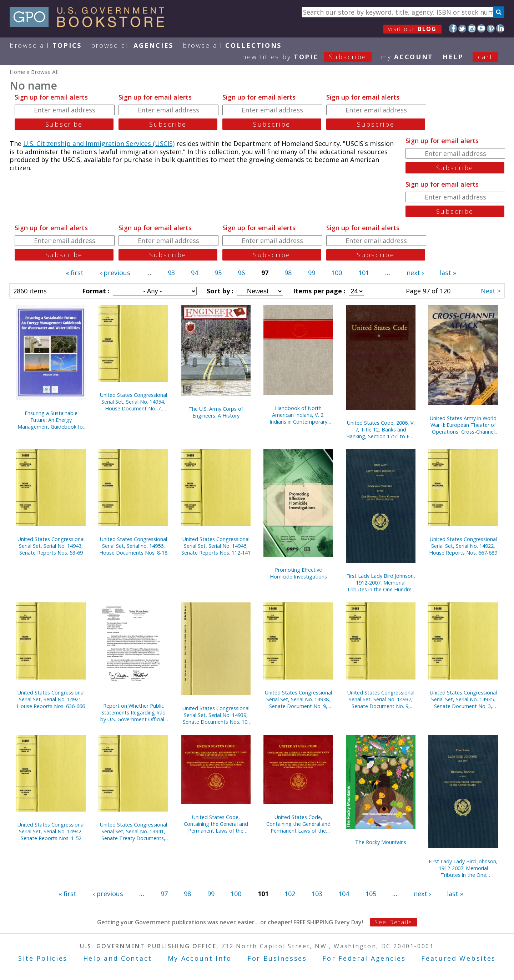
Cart (485, 57)
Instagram (472, 28)
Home (17, 72)
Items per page (318, 291)
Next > (491, 291)
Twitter (462, 28)
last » (448, 273)
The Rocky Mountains (381, 842)
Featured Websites (458, 958)
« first (75, 273)
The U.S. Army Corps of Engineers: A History (216, 412)
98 (288, 273)
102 (290, 894)
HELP (453, 57)
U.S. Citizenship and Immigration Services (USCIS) (99, 143)
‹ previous (115, 273)
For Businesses (277, 958)
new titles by (311, 57)
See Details (393, 922)
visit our (412, 29)
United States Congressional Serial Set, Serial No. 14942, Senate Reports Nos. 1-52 (51, 831)
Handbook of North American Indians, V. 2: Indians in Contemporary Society (298, 415)
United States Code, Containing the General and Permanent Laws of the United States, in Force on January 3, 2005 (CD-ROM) (216, 824)
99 (312, 273)
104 (344, 894)
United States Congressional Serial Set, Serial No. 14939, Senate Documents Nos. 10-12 (216, 715)
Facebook (453, 28)
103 (317, 894)
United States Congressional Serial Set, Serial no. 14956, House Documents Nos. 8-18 (133, 546)
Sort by (219, 291)
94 (195, 273)
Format (95, 291)
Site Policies (43, 958)
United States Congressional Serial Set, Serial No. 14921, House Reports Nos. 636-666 (51, 699)
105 (371, 894)
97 (164, 894)
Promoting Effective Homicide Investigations (298, 573)
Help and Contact (118, 958)
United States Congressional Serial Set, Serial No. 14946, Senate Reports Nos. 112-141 (216, 546)
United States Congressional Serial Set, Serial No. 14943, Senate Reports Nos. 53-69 (51, 546)
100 (337, 273)
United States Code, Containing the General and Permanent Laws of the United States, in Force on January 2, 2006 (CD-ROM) (298, 824)
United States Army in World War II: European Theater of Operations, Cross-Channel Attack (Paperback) (463, 425)
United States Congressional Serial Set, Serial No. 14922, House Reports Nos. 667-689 (463, 546)
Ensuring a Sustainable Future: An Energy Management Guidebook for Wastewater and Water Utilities (51, 420)
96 (241, 273)
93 (171, 273)
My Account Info (200, 958)
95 (218, 273)
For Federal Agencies (364, 958)
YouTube (481, 28)
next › (415, 273)
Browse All (46, 45)
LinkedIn (500, 28)
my (407, 57)
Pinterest (491, 28)
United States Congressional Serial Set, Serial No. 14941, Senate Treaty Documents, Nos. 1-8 (133, 831)
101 (364, 273)
